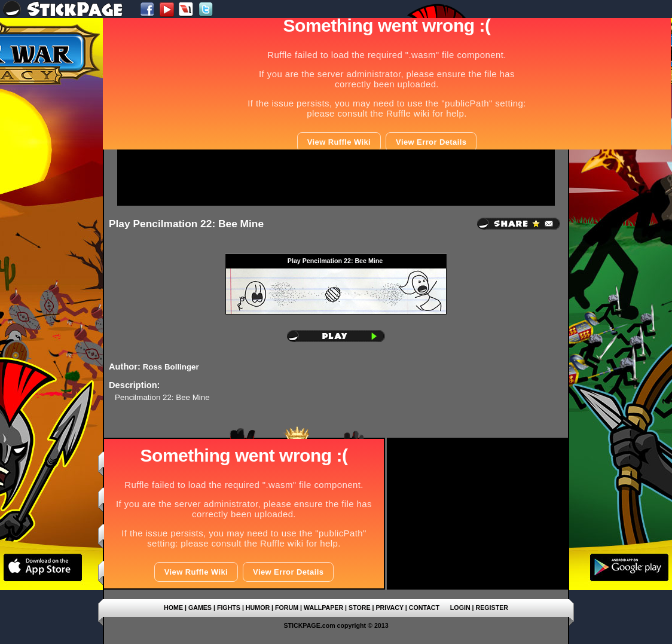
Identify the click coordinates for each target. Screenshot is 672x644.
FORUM (287, 608)
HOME (173, 608)
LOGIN (460, 608)
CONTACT (424, 608)
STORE (360, 608)
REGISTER (492, 608)
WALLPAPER (323, 608)
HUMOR (258, 608)
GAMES (200, 608)
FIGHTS (229, 608)
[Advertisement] (336, 178)
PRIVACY (389, 608)
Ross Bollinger (171, 367)
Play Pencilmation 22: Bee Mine (186, 224)
